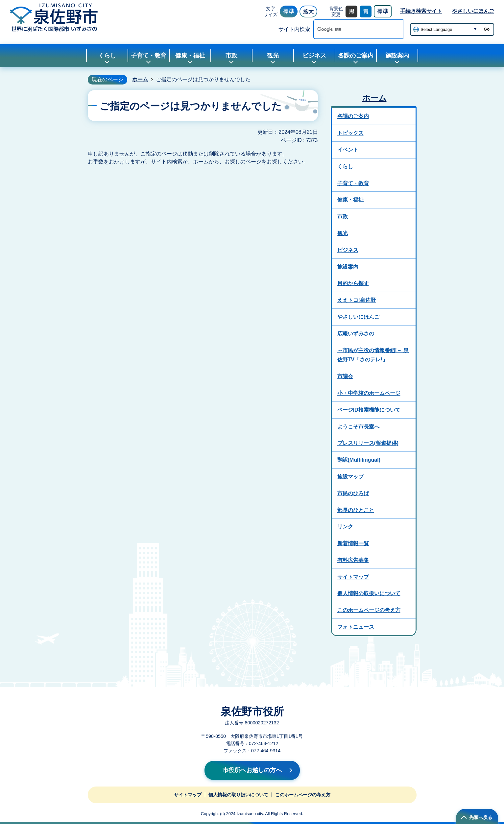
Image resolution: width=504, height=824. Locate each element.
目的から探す (353, 283)
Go (487, 29)
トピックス (350, 133)
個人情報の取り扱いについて (238, 795)
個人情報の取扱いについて (369, 593)
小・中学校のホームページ (369, 393)
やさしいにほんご (473, 11)
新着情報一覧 (353, 543)
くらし (345, 167)
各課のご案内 (353, 116)
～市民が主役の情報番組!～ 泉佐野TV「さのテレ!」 (373, 355)
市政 (343, 217)
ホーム (140, 79)
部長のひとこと (356, 510)
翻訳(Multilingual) (359, 460)
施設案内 (348, 267)
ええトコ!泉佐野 (357, 300)
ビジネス (348, 250)
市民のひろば (353, 493)
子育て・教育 (353, 183)
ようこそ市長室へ (358, 427)
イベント (348, 150)
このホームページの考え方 (369, 610)
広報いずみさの (356, 334)
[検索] (351, 29)
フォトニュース (356, 627)
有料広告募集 (353, 560)
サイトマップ (353, 577)
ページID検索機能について (369, 410)
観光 (343, 233)
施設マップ (350, 477)
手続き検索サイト (421, 11)
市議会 (345, 376)
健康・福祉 (350, 200)
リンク (345, 527)
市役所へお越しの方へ (252, 770)
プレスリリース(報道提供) (368, 443)
